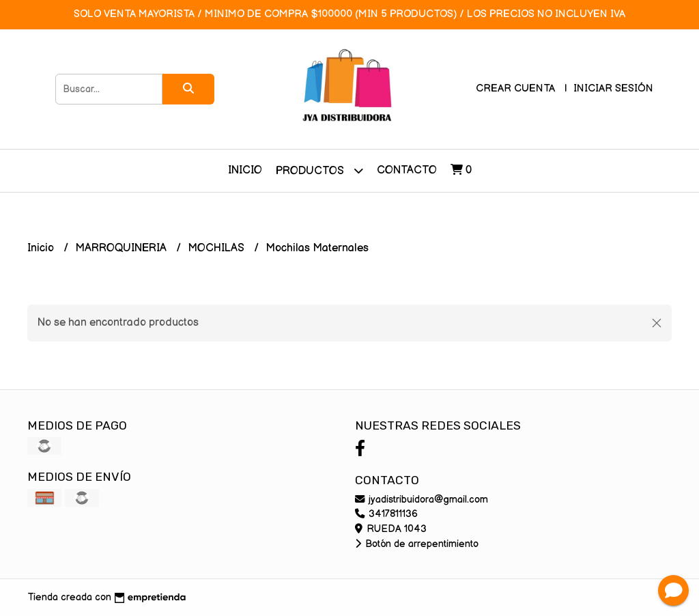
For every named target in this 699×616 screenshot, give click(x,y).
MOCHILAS (217, 248)
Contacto (407, 170)
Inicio (245, 170)
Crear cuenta (515, 88)
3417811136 (386, 514)
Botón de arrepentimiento (417, 544)
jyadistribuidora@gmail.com (422, 500)
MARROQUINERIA (122, 248)
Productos (319, 170)
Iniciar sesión (613, 88)
